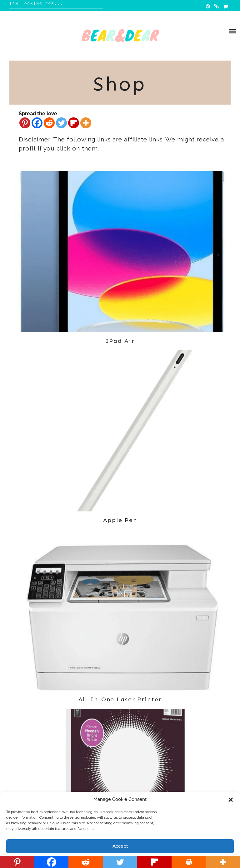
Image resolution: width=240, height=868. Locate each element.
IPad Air (120, 341)
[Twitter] (61, 123)
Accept (120, 846)
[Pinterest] (25, 123)
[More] (86, 123)
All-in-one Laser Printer (120, 699)
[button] (231, 800)
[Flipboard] (74, 123)
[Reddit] (49, 123)
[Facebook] (37, 123)
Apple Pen (120, 520)
